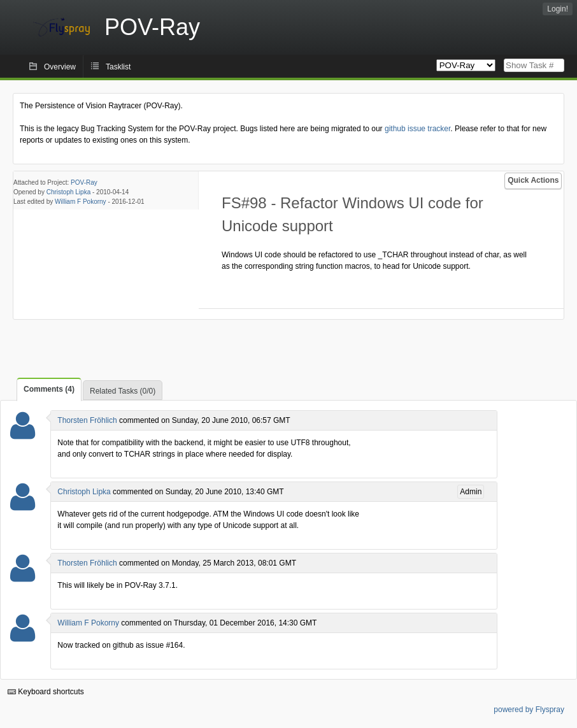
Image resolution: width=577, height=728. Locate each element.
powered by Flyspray (529, 710)
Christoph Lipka (68, 192)
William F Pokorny (81, 202)
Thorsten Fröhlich (87, 420)
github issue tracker (417, 129)
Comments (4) (49, 389)
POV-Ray (84, 182)
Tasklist (118, 67)
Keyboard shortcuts (46, 692)
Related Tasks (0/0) (123, 391)
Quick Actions (533, 180)
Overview (60, 67)
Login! (558, 9)
